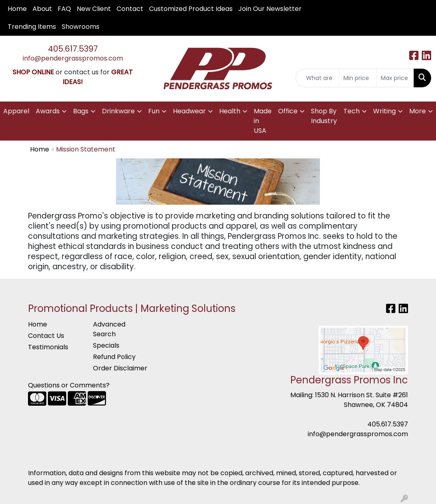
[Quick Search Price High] (395, 78)
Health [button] (230, 111)
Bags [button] (81, 111)
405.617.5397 (73, 49)
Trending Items (32, 27)
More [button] (418, 111)
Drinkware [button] (118, 111)
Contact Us (46, 336)
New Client (94, 9)
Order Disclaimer (120, 368)
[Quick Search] (317, 78)
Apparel (16, 111)
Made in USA (263, 121)
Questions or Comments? (69, 385)
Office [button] (288, 111)
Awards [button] (48, 111)
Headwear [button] (189, 111)
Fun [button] (154, 111)
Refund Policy (114, 357)
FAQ (64, 9)
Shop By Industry (324, 116)
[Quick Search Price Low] (358, 78)
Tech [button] (352, 111)
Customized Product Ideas (191, 9)
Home (17, 9)
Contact (130, 9)
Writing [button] (384, 111)
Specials (106, 345)
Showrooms (81, 27)
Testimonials (48, 347)
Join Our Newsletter (270, 9)
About (42, 9)
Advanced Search (109, 329)
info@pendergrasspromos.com (73, 58)
